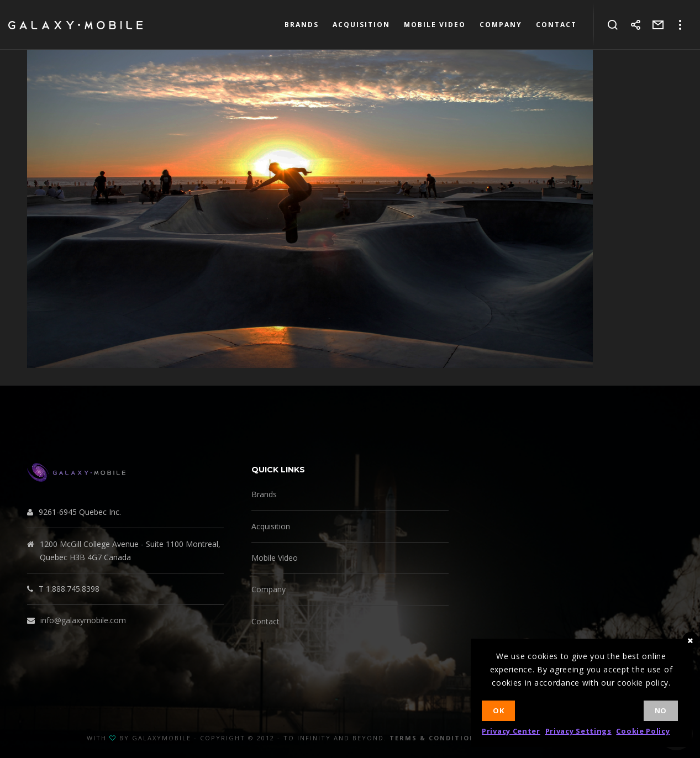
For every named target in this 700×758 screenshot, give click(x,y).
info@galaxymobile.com (83, 620)
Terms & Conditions (435, 738)
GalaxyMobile (162, 738)
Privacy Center (511, 731)
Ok (498, 710)
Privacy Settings (578, 731)
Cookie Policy (643, 731)
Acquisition (271, 526)
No (661, 710)
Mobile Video (275, 558)
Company (269, 589)
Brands (264, 494)
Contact (265, 621)
